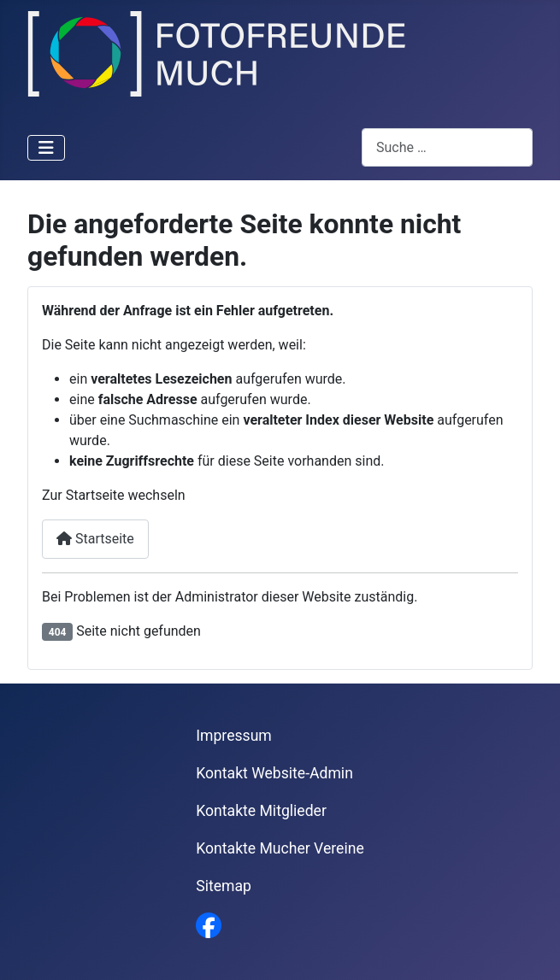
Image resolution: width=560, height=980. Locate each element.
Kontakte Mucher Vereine (280, 848)
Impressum (234, 736)
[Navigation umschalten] (46, 148)
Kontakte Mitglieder (261, 811)
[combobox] (447, 147)
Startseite (95, 539)
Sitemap (224, 886)
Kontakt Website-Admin (274, 773)
